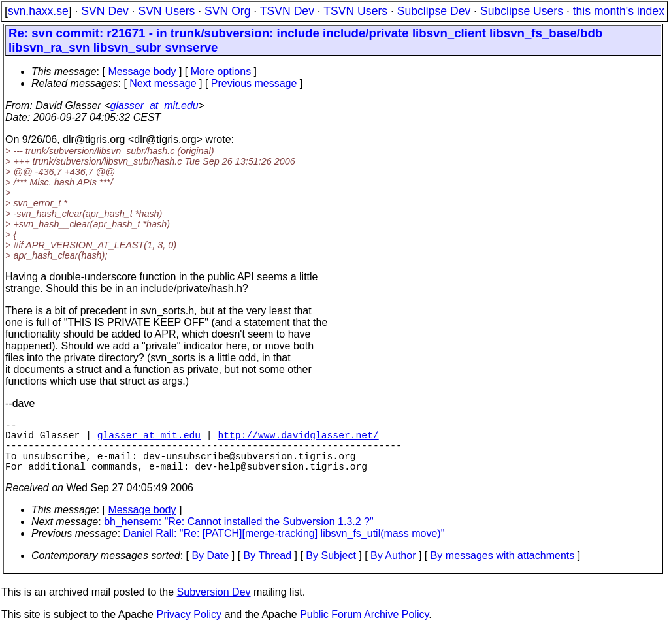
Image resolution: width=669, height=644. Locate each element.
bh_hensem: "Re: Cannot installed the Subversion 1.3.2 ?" (239, 535)
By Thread (268, 569)
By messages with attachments (503, 569)
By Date (210, 569)
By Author (393, 569)
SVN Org (227, 11)
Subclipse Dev (434, 11)
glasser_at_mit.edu (154, 105)
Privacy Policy (189, 627)
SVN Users (166, 11)
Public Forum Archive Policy (364, 627)
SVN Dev (105, 11)
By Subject (331, 569)
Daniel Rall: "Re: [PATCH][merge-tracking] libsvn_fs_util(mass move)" (284, 546)
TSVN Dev (287, 11)
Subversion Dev (214, 605)
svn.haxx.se (38, 11)
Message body (142, 72)
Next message (163, 83)
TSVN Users (355, 11)
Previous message (254, 83)
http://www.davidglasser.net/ (298, 440)
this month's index (619, 11)
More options (221, 72)
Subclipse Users (522, 11)
